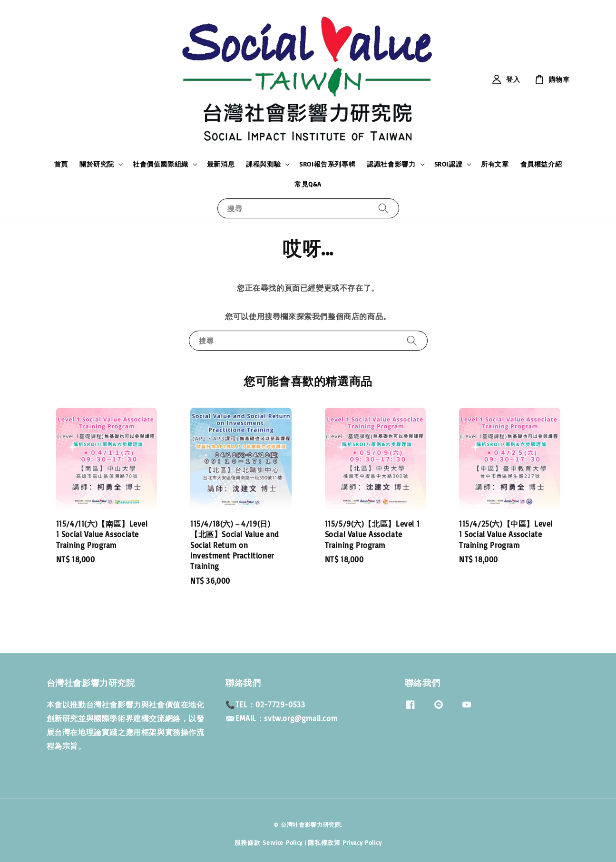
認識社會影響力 (391, 164)
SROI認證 (449, 164)
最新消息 (221, 164)
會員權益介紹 (541, 164)
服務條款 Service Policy (269, 842)
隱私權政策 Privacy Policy (345, 842)
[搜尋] (383, 208)
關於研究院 (97, 164)
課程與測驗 (263, 164)
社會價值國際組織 (161, 164)
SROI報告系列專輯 (327, 164)
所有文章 (495, 164)
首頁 (61, 164)
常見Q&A (308, 184)
